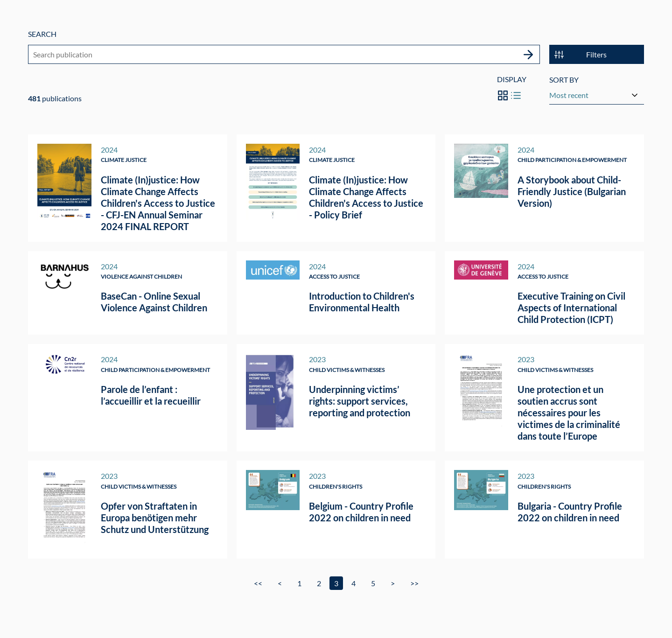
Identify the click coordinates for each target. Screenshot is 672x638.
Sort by (564, 81)
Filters (581, 55)
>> (414, 583)
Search (42, 34)
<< (258, 583)
